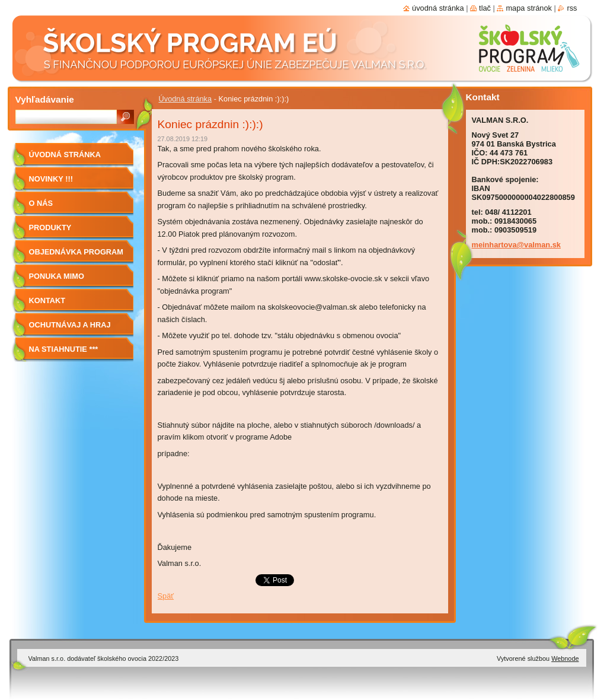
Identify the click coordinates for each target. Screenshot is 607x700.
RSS (572, 8)
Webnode (565, 658)
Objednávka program (76, 252)
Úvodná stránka (186, 99)
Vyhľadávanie (45, 99)
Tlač (485, 8)
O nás (41, 203)
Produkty (50, 227)
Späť (166, 596)
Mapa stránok (529, 8)
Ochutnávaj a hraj (70, 325)
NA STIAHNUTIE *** (64, 349)
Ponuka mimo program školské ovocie (68, 280)
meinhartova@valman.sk (516, 245)
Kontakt (47, 300)
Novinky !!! (51, 179)
